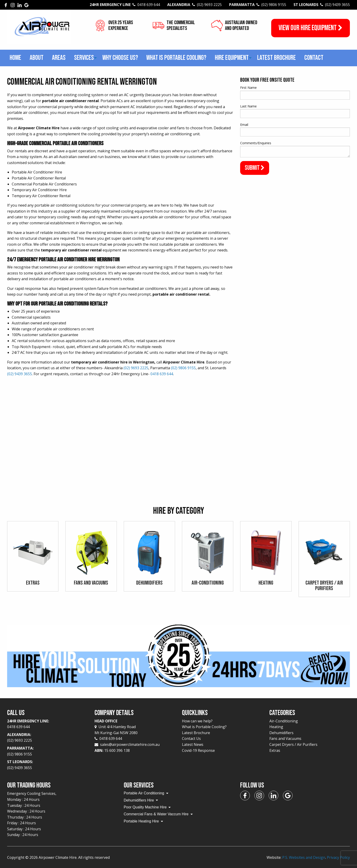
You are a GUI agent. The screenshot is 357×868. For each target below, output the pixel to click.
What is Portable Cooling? (176, 58)
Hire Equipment (232, 58)
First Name (248, 88)
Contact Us (191, 738)
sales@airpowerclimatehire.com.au (130, 744)
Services (84, 58)
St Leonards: (47, 765)
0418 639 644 (162, 374)
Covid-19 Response (198, 750)
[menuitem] (16, 58)
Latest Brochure (276, 58)
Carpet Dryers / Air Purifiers (293, 744)
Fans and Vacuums (285, 738)
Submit (255, 168)
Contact (314, 58)
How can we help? (197, 721)
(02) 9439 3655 (20, 374)
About (37, 58)
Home (15, 58)
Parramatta (258, 5)
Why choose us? (120, 58)
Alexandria (194, 5)
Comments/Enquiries (256, 143)
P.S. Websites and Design (304, 857)
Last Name (248, 106)
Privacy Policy (338, 857)
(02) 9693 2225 (136, 368)
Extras (275, 750)
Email (244, 125)
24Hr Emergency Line (125, 5)
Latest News (193, 744)
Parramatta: (47, 751)
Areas (59, 58)
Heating (276, 727)
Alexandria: (47, 738)
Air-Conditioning (284, 721)
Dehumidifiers (281, 733)
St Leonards (322, 5)
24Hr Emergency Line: (47, 724)
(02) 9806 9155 (183, 368)
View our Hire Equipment (311, 28)
